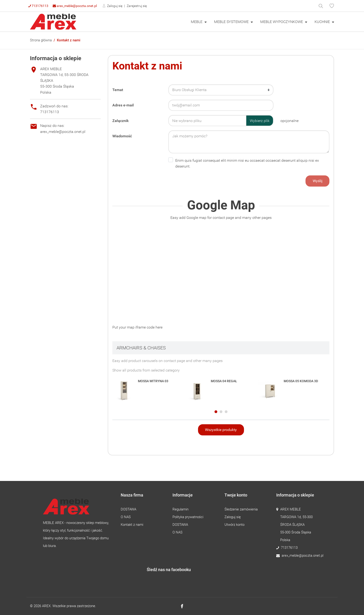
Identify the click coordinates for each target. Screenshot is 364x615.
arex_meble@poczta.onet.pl (75, 6)
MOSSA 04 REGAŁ (224, 381)
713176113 (38, 6)
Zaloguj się (114, 6)
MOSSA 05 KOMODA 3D (301, 381)
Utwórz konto (234, 525)
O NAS (126, 517)
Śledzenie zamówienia (241, 509)
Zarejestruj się (137, 6)
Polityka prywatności (188, 517)
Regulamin (180, 509)
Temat (118, 90)
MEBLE (197, 22)
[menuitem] (199, 22)
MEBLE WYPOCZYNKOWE (282, 22)
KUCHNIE (323, 22)
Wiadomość (122, 136)
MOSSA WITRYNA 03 (153, 381)
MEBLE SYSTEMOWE (232, 22)
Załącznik (120, 121)
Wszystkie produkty (221, 430)
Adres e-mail (123, 105)
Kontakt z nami (132, 525)
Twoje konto (236, 495)
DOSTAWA (128, 509)
